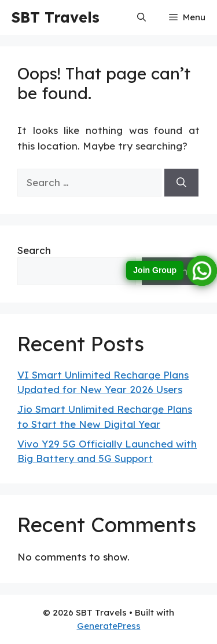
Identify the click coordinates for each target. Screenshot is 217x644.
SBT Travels (56, 17)
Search (34, 250)
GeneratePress (109, 626)
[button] (141, 17)
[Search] (181, 183)
